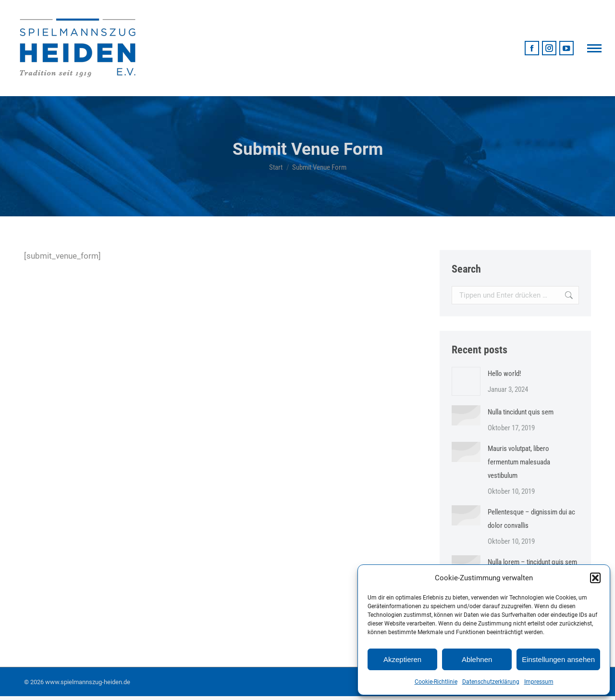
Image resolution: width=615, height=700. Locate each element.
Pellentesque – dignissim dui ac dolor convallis (531, 519)
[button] (595, 578)
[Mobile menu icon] (594, 48)
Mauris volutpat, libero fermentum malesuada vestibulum (519, 462)
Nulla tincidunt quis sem (521, 412)
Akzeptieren (402, 659)
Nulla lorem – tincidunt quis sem (532, 562)
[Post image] (466, 381)
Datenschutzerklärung (491, 682)
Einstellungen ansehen (558, 659)
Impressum (539, 682)
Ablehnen (477, 659)
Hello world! (504, 374)
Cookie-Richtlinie (436, 682)
